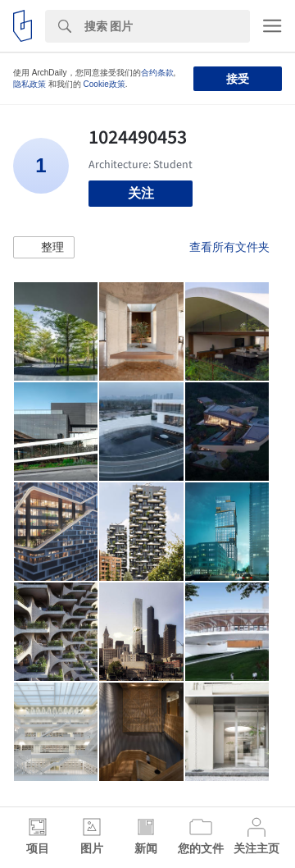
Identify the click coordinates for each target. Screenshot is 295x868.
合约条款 (157, 73)
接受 (238, 79)
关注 (141, 193)
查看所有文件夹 (229, 247)
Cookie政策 (104, 84)
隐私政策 (29, 84)
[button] (44, 248)
